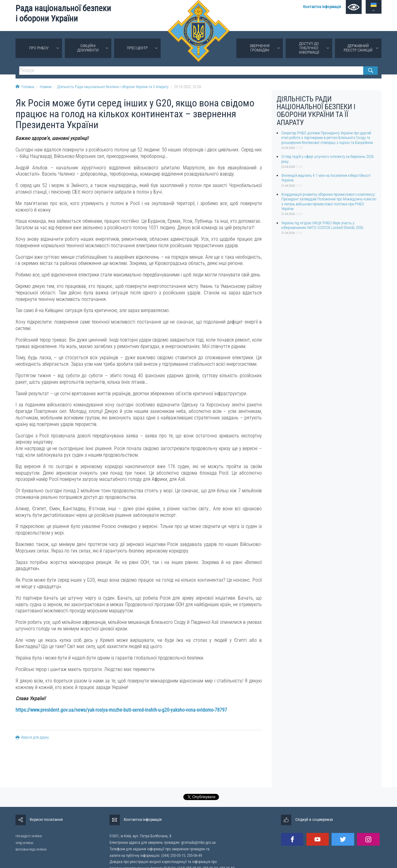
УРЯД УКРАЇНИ (24, 843)
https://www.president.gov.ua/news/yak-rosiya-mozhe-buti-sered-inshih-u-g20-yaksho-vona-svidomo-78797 (121, 710)
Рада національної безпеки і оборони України (63, 13)
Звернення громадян (260, 48)
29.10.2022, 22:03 (187, 87)
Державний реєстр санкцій (358, 48)
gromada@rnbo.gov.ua (198, 842)
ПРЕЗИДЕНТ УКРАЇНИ (29, 836)
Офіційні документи (88, 48)
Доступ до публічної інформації (309, 48)
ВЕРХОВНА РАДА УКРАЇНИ (31, 850)
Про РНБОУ (39, 48)
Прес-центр (137, 48)
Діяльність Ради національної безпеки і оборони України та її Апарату (113, 87)
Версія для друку (32, 737)
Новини (46, 87)
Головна (25, 87)
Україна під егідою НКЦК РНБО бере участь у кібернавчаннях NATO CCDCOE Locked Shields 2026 (322, 225)
